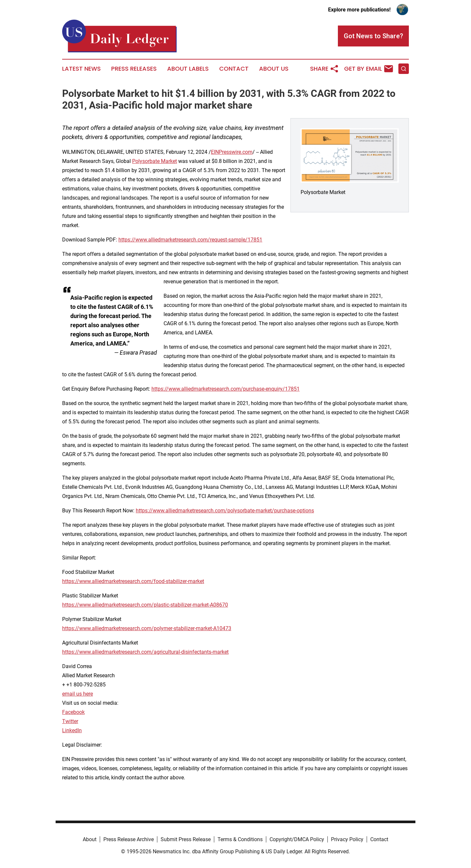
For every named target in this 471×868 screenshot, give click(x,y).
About (90, 839)
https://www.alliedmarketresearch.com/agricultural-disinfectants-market (145, 652)
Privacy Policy (347, 839)
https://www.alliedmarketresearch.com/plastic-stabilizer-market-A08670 (145, 605)
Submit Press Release (186, 839)
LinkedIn (72, 730)
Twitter (70, 721)
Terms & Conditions (240, 839)
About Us (274, 69)
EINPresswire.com (232, 152)
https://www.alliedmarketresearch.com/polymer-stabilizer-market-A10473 (147, 628)
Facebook (73, 712)
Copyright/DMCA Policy (297, 839)
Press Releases (134, 69)
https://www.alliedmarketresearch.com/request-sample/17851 (190, 240)
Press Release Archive (129, 839)
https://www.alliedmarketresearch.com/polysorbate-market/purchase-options (225, 511)
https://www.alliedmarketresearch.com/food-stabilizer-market (133, 581)
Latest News (81, 69)
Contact (234, 69)
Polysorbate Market (155, 161)
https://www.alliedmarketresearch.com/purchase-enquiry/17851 (226, 389)
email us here (78, 694)
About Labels (188, 69)
